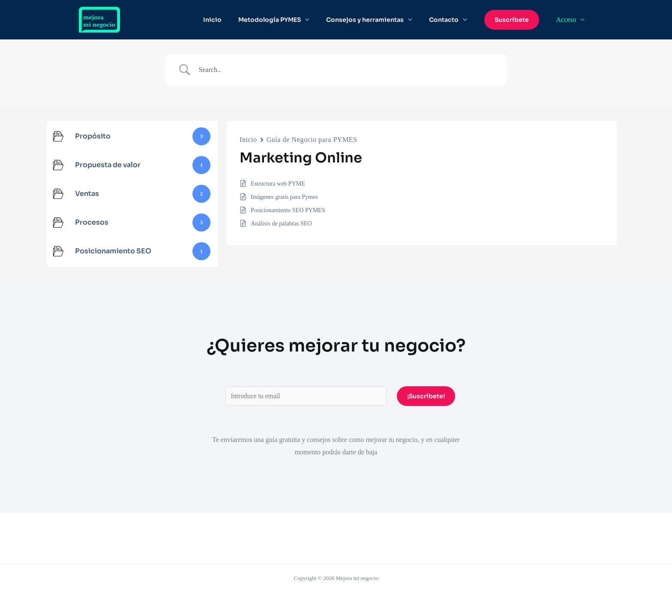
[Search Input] (347, 70)
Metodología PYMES (285, 20)
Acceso (568, 20)
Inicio (232, 20)
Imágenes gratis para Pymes (284, 197)
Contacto (449, 20)
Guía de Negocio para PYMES (312, 140)
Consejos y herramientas (375, 20)
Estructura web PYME (278, 184)
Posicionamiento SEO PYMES (288, 210)
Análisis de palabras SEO (281, 224)
